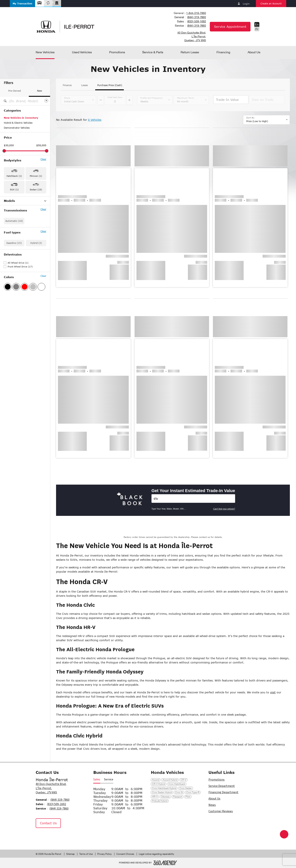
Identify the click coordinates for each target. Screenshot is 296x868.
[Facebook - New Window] (41, 836)
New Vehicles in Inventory (21, 118)
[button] (22, 4)
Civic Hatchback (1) (15, 216)
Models (25, 201)
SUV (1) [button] (14, 189)
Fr (257, 29)
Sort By (250, 118)
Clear (43, 159)
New (40, 91)
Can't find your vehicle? (224, 509)
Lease (84, 85)
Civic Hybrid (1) (13, 221)
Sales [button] (97, 779)
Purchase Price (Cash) (110, 85)
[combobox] (190, 13)
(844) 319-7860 (197, 17)
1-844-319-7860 (196, 13)
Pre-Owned (14, 91)
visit (273, 692)
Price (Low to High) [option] (257, 121)
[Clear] (46, 101)
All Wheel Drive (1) (18, 293)
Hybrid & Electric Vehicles (18, 123)
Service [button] (109, 779)
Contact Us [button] (48, 823)
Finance (67, 85)
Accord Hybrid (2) (14, 206)
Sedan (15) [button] (36, 189)
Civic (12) (9, 211)
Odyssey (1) (11, 231)
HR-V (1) (9, 226)
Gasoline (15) (14, 273)
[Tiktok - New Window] (59, 836)
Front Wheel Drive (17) (20, 296)
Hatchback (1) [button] (14, 176)
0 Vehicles (95, 120)
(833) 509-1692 (197, 21)
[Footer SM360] (165, 863)
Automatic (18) (14, 251)
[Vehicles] (193, 499)
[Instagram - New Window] (50, 836)
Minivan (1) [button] (36, 176)
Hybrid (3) (36, 273)
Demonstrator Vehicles (17, 128)
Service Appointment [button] (230, 27)
